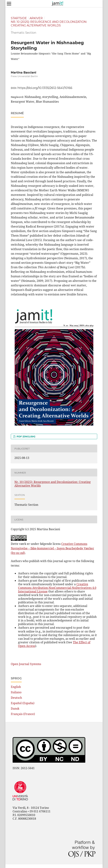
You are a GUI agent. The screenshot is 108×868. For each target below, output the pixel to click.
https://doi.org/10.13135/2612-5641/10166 (45, 88)
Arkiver (36, 18)
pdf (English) (26, 436)
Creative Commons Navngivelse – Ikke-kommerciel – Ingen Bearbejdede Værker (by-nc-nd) (52, 548)
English (16, 687)
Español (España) (23, 703)
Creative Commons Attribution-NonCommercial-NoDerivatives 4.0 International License (57, 588)
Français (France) (23, 714)
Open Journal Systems (26, 664)
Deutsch (16, 698)
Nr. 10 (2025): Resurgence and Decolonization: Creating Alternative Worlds (49, 24)
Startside (19, 18)
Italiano (16, 692)
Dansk (15, 709)
